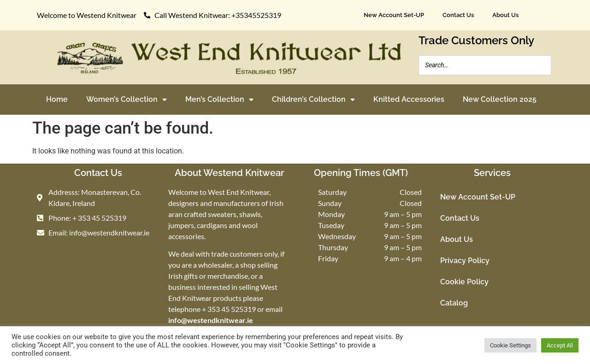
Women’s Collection (127, 100)
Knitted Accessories (409, 99)
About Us (505, 15)
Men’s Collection (219, 100)
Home (57, 99)
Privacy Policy (465, 261)
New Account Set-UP (394, 15)
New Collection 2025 (500, 99)
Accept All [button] (560, 345)
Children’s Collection (313, 100)
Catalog (454, 303)
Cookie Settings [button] (510, 345)
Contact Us (458, 15)
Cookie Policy (464, 282)
